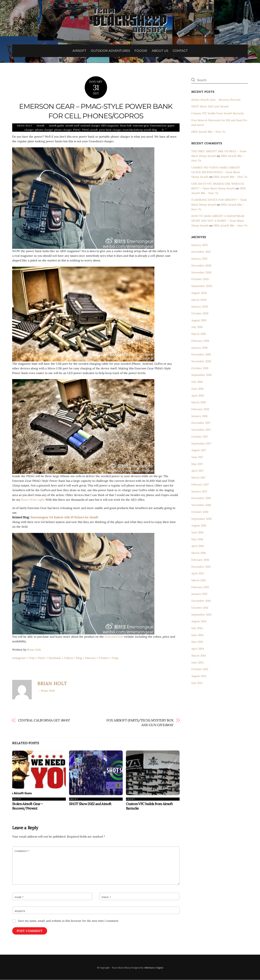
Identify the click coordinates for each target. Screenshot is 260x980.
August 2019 (199, 320)
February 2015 (200, 587)
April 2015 (198, 574)
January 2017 (199, 491)
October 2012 (200, 669)
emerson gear (141, 126)
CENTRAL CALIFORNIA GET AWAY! (44, 720)
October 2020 (200, 279)
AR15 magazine (110, 126)
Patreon (90, 658)
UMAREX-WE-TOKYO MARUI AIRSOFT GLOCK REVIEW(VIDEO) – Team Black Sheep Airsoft (216, 172)
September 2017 (201, 444)
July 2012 (197, 683)
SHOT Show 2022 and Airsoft (90, 804)
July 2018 (197, 382)
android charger (90, 126)
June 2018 (197, 389)
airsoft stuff (72, 126)
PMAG (77, 130)
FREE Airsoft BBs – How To (208, 132)
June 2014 (197, 635)
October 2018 (200, 368)
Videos (69, 658)
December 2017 (201, 423)
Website (20, 911)
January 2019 (199, 348)
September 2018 (201, 375)
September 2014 (201, 615)
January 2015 (199, 594)
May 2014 (197, 642)
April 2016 (198, 546)
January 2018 (199, 416)
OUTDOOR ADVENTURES (110, 51)
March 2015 (199, 581)
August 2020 (199, 293)
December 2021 (201, 252)
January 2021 (199, 259)
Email (106, 897)
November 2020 (201, 272)
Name (19, 897)
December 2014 (201, 601)
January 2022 (200, 245)
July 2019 (197, 327)
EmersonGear (158, 126)
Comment (22, 851)
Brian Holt (25, 126)
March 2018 (199, 403)
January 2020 (200, 307)
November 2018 (201, 362)
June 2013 (197, 662)
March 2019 (199, 334)
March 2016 (199, 553)
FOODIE (141, 51)
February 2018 (200, 409)
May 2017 (197, 464)
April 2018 (198, 396)
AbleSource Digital (154, 968)
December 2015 (201, 567)
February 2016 (200, 560)
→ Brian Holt (46, 691)
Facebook (55, 658)
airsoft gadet (57, 126)
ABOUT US (160, 51)
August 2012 (199, 676)
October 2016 (200, 512)
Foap (115, 658)
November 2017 (201, 430)
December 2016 (201, 498)
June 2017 (197, 457)
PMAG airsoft (90, 130)
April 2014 (198, 649)
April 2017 (197, 471)
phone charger (63, 130)
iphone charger (44, 130)
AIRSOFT (79, 51)
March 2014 (199, 656)
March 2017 (198, 478)
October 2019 (200, 314)
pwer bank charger (110, 130)
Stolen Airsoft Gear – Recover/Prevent (28, 806)
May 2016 (197, 539)
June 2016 (197, 533)
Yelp (32, 658)
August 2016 (199, 526)
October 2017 (200, 437)
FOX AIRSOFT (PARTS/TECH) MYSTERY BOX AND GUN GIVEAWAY (140, 723)
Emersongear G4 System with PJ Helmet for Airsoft (64, 517)
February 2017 (200, 485)
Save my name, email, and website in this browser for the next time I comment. (68, 921)
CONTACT (180, 51)
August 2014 (199, 622)
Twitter (104, 658)
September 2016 (201, 519)
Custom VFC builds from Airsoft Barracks (218, 114)
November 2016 (201, 505)
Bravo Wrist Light (33, 500)
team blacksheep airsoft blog (140, 130)
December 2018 (201, 355)
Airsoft (41, 126)
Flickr (42, 658)
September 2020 (202, 286)
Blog (79, 658)
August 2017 (199, 450)
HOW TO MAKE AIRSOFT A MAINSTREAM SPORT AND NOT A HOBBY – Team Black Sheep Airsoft (218, 221)
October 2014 (200, 608)
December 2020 (201, 266)
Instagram (19, 658)
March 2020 (199, 300)
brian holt (126, 126)
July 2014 (197, 628)
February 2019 (200, 341)
